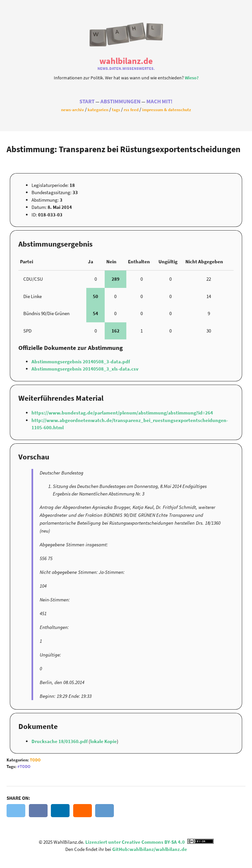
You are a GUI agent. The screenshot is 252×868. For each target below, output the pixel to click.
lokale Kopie (104, 741)
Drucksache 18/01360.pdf (60, 741)
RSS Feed (131, 110)
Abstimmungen (120, 101)
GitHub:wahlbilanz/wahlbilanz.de (150, 849)
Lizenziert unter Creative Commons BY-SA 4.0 (149, 842)
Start (87, 101)
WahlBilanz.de (126, 61)
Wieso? (192, 78)
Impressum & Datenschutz (167, 110)
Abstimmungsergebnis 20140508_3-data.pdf (81, 362)
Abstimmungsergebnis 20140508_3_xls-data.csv (85, 369)
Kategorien (98, 110)
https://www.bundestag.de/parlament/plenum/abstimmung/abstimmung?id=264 (122, 413)
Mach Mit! (159, 101)
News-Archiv (73, 110)
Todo (35, 760)
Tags (116, 110)
